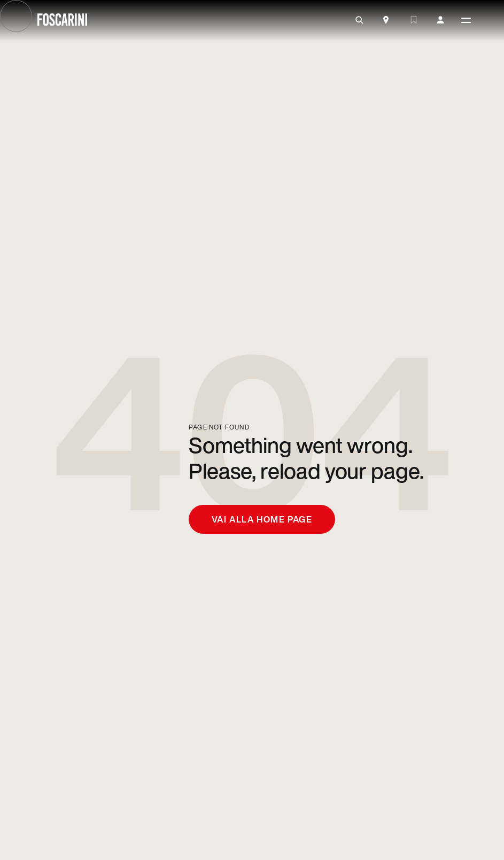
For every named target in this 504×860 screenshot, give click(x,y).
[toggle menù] (466, 21)
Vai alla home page (262, 519)
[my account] (440, 20)
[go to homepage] (62, 21)
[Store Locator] (386, 21)
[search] (359, 20)
